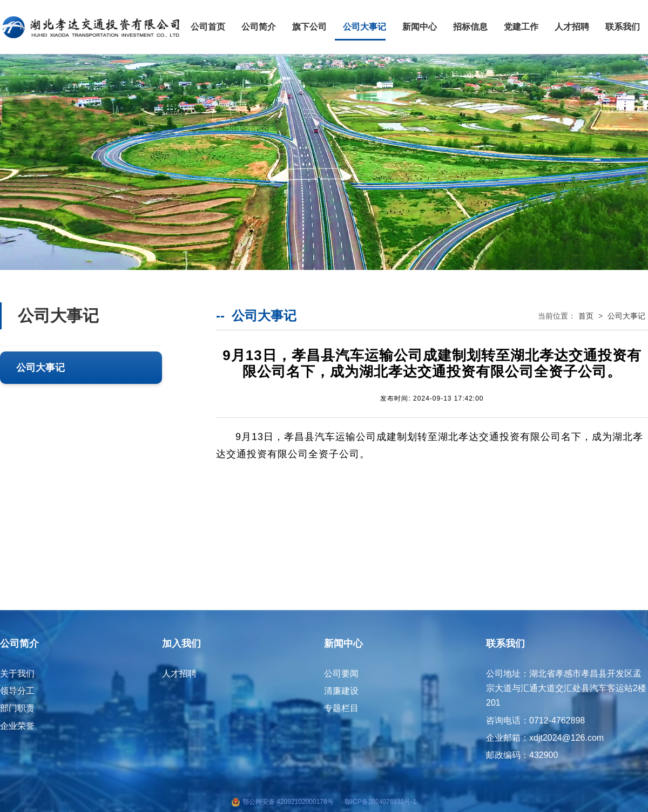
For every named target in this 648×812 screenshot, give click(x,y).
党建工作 (521, 27)
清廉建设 (341, 691)
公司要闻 (341, 674)
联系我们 (623, 27)
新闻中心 (420, 27)
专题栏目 (341, 708)
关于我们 (17, 674)
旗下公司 (309, 27)
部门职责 (17, 708)
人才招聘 (572, 27)
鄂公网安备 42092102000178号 (288, 802)
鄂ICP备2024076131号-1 (380, 802)
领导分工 (17, 691)
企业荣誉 (17, 726)
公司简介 (259, 27)
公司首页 (208, 27)
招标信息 (470, 27)
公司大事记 (364, 27)
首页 (586, 316)
